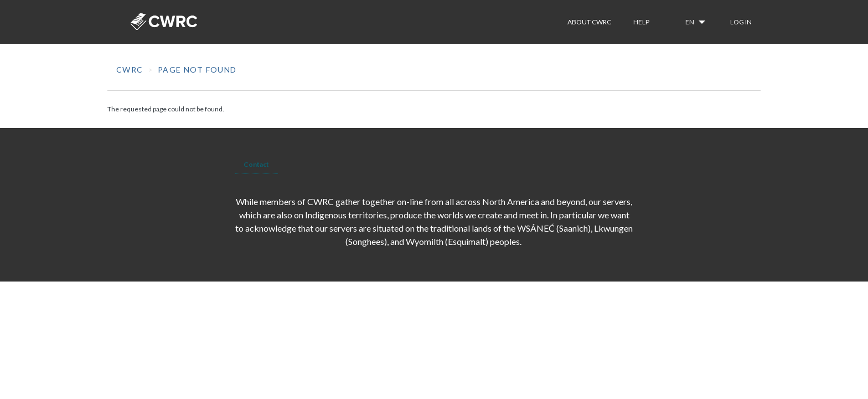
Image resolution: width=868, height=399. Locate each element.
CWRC (130, 70)
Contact (256, 164)
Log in (741, 22)
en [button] (690, 22)
